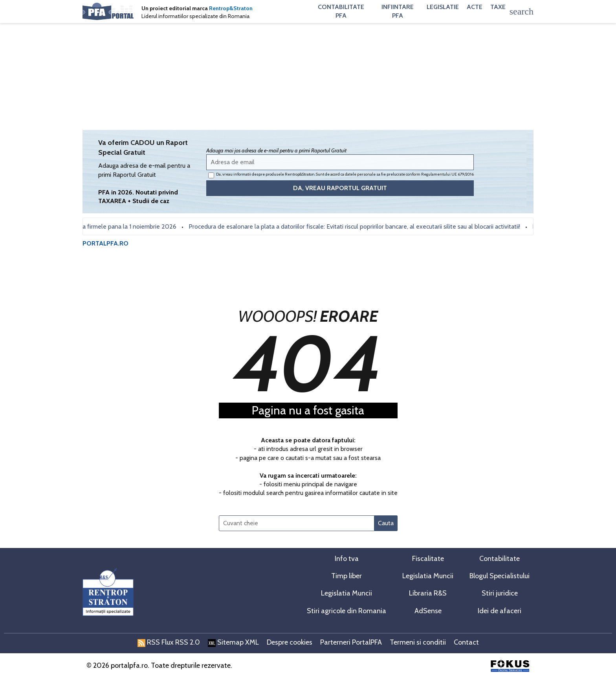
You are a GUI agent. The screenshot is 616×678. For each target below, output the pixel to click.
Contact (466, 642)
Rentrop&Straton (231, 8)
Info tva (347, 559)
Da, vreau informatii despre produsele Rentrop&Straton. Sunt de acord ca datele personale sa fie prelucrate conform (341, 175)
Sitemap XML (233, 642)
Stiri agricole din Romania (346, 611)
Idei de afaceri (500, 611)
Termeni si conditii (418, 642)
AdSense (428, 611)
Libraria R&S (428, 593)
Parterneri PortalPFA (351, 642)
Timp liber (346, 576)
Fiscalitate (428, 559)
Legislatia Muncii (428, 576)
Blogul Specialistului (500, 576)
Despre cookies (290, 642)
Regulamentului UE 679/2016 (447, 174)
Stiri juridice (500, 593)
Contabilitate (500, 559)
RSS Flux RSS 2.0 (169, 642)
